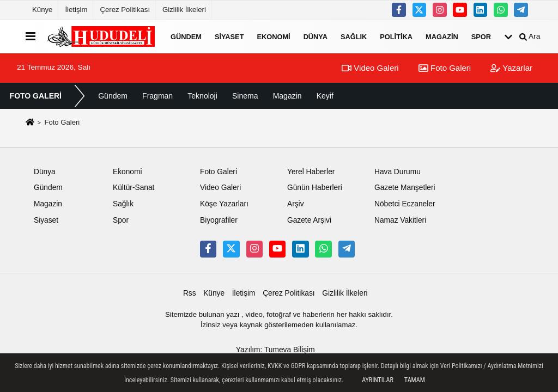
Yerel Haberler (311, 172)
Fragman (157, 96)
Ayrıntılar (378, 380)
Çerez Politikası (125, 10)
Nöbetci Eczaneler (405, 204)
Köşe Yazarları (224, 204)
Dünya (316, 36)
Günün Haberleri (315, 188)
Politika (396, 36)
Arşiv (296, 204)
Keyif (325, 96)
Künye (42, 10)
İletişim (76, 10)
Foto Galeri (445, 68)
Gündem (186, 36)
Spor (481, 36)
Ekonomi (273, 36)
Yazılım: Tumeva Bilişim (275, 350)
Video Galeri (370, 68)
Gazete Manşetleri (405, 188)
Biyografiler (219, 220)
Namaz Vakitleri (400, 220)
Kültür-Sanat (134, 188)
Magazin (442, 36)
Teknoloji (202, 96)
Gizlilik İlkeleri (184, 10)
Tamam (415, 380)
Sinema (245, 96)
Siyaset (229, 36)
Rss (190, 293)
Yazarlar (511, 68)
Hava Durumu (398, 172)
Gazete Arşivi (309, 220)
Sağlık (354, 36)
